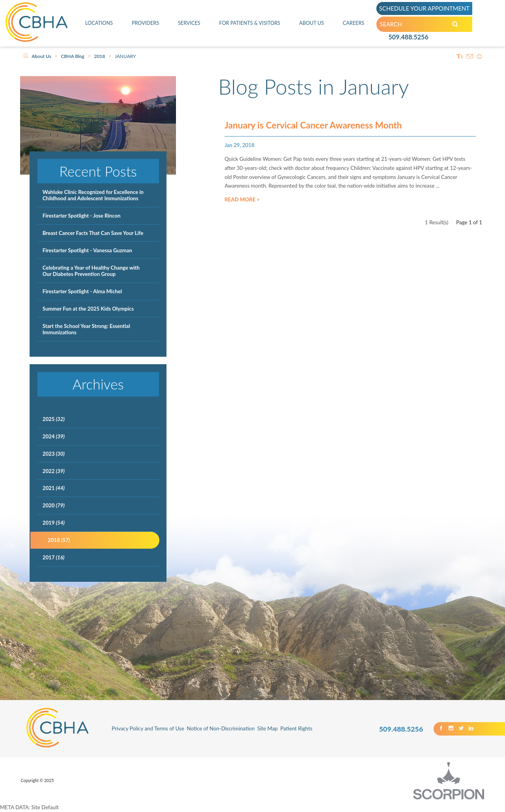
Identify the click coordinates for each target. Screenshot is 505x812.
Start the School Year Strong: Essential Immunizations (86, 329)
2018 (99, 56)
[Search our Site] (459, 24)
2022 (54, 471)
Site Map (267, 728)
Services (189, 23)
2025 (54, 419)
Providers (145, 23)
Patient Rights (296, 728)
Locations (99, 23)
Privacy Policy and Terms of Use (148, 728)
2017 (53, 557)
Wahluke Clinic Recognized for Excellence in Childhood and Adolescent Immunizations (93, 195)
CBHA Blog (73, 56)
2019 (54, 523)
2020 (54, 505)
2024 (54, 436)
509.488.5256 (409, 38)
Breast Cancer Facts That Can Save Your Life (93, 233)
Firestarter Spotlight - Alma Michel (82, 291)
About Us (312, 23)
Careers (354, 23)
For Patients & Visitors (250, 23)
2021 (54, 488)
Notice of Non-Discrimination (221, 728)
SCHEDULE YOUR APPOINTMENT (426, 8)
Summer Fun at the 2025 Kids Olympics (88, 309)
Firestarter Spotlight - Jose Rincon (82, 216)
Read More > (242, 201)
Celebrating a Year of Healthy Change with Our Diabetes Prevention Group (91, 271)
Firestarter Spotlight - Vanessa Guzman (87, 250)
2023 (54, 454)
